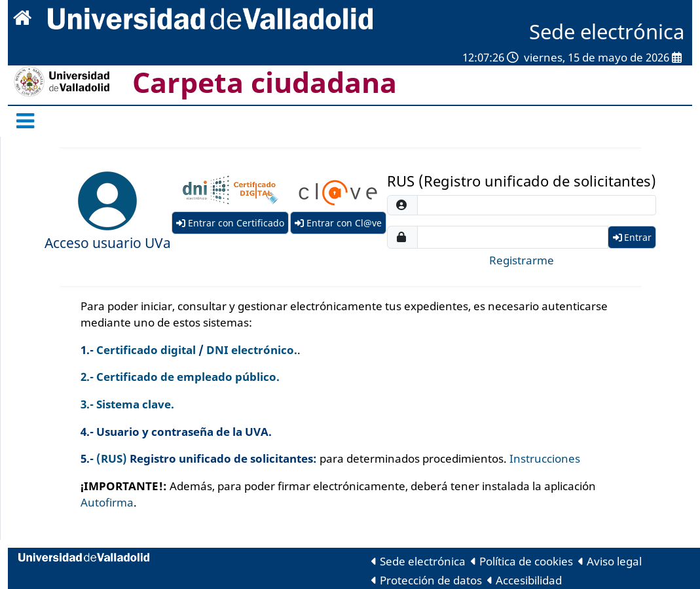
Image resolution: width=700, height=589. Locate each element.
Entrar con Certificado (230, 223)
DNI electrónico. (252, 350)
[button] (107, 201)
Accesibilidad (525, 580)
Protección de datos (427, 580)
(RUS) (112, 458)
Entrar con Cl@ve (338, 223)
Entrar (632, 237)
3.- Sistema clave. (127, 404)
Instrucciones (545, 458)
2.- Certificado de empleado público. (180, 377)
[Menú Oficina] (29, 121)
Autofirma (107, 502)
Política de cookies (522, 561)
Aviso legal (610, 561)
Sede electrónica (418, 561)
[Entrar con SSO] (107, 201)
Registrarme (522, 260)
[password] (513, 237)
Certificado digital (146, 350)
